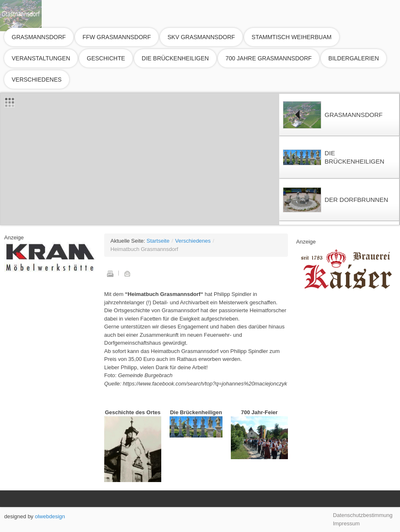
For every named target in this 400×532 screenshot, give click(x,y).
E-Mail (127, 273)
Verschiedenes (37, 80)
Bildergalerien (354, 58)
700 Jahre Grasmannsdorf (269, 58)
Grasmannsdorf (39, 37)
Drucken (110, 273)
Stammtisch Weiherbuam (292, 37)
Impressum (346, 523)
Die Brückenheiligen (175, 58)
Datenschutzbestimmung (363, 515)
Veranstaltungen (41, 58)
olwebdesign (50, 516)
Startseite (158, 241)
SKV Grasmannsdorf (201, 37)
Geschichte (106, 58)
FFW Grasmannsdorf (117, 37)
